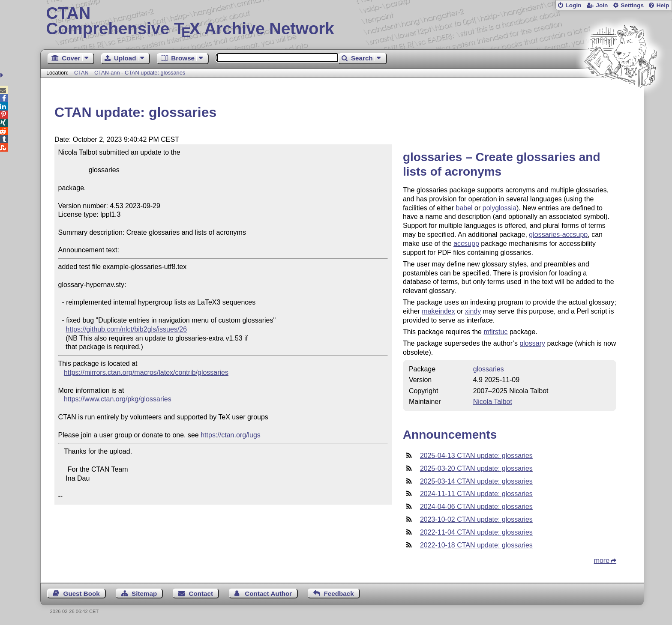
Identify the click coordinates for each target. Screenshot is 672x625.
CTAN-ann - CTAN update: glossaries (140, 73)
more (602, 561)
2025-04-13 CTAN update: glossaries (476, 456)
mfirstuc (495, 332)
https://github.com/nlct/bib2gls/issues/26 (126, 329)
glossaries (489, 369)
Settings (632, 5)
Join (602, 5)
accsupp (466, 244)
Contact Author (268, 594)
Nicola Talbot (493, 402)
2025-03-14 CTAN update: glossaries (476, 481)
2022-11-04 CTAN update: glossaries (476, 532)
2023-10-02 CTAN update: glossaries (476, 519)
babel (464, 208)
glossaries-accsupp (558, 235)
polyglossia (499, 208)
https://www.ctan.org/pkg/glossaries (118, 399)
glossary (532, 343)
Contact (201, 594)
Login (573, 5)
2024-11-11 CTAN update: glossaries (476, 494)
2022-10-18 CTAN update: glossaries (476, 545)
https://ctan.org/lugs (231, 435)
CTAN (81, 73)
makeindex (438, 311)
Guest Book (82, 594)
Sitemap (144, 594)
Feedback (339, 594)
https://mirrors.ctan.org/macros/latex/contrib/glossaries (146, 372)
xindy (473, 311)
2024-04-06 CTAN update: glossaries (476, 507)
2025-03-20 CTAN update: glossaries (476, 468)
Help (663, 5)
